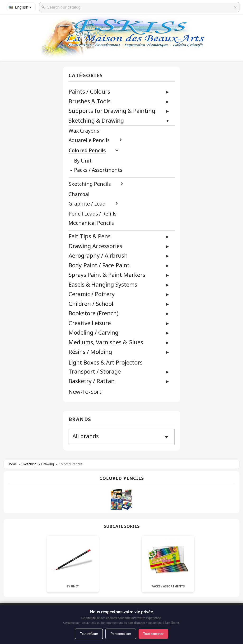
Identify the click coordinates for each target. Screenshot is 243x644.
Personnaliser (121, 634)
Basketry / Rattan (92, 381)
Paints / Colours (89, 91)
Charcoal (79, 194)
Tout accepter (154, 634)
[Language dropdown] (21, 7)
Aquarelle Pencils (89, 140)
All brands (122, 437)
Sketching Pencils (90, 184)
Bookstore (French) (93, 313)
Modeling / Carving (93, 332)
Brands (80, 420)
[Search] (139, 7)
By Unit (83, 161)
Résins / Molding (90, 352)
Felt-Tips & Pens (90, 236)
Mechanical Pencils (91, 223)
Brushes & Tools (90, 101)
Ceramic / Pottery (92, 294)
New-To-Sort (85, 392)
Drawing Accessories (95, 246)
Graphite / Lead (87, 204)
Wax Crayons (84, 131)
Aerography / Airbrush (98, 255)
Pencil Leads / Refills (93, 214)
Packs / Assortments (98, 170)
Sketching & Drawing (96, 120)
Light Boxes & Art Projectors (106, 363)
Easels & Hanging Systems (103, 284)
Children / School (91, 304)
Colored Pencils (87, 151)
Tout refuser (89, 634)
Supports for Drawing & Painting (112, 111)
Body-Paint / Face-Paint (99, 265)
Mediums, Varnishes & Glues (106, 342)
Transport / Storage (95, 371)
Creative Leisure (90, 323)
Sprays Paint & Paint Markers (107, 275)
